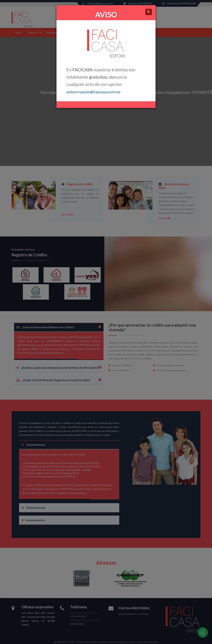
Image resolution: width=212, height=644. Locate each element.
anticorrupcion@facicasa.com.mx (93, 92)
